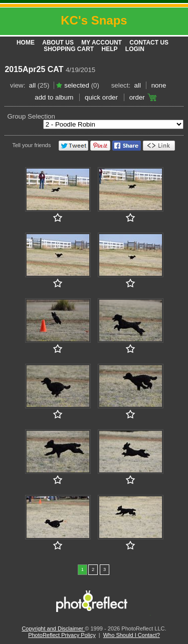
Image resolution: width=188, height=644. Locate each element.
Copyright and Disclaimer (53, 628)
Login (135, 49)
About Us (58, 43)
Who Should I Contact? (132, 635)
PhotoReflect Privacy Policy (62, 635)
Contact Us (149, 43)
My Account (102, 43)
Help (110, 49)
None (159, 85)
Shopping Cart (69, 49)
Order (137, 97)
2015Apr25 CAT (34, 69)
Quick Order (101, 97)
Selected (77, 85)
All (32, 85)
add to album (54, 97)
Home (26, 43)
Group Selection (31, 116)
